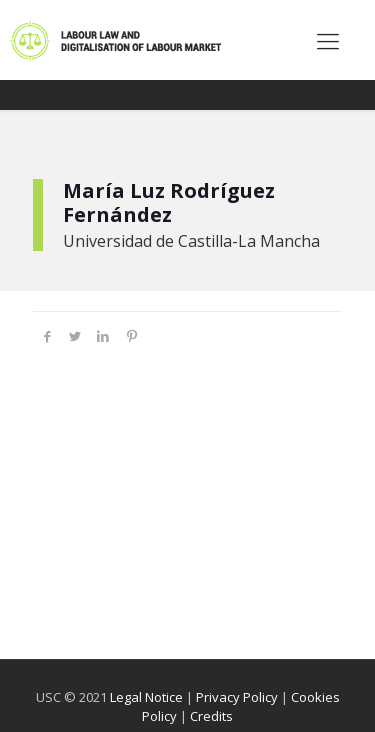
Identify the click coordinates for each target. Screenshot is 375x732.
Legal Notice (146, 697)
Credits (211, 716)
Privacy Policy (237, 697)
